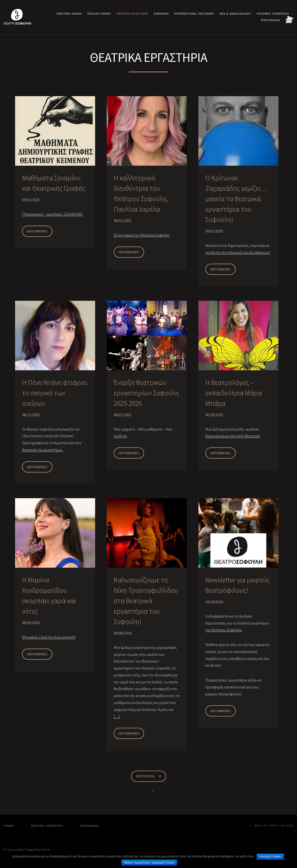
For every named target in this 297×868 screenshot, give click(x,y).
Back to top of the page (272, 825)
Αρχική (9, 826)
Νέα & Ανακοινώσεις (235, 13)
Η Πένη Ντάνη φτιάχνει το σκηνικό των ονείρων (55, 393)
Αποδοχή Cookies (270, 857)
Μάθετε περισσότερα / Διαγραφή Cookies (149, 863)
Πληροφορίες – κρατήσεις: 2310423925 (52, 214)
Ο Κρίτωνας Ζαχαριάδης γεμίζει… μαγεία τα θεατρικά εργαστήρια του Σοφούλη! (236, 199)
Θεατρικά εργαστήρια (132, 13)
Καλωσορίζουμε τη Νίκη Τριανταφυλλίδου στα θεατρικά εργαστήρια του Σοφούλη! (146, 601)
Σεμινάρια (161, 13)
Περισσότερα (148, 776)
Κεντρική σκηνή (69, 13)
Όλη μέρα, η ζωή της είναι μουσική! (49, 637)
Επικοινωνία (271, 20)
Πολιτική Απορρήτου (47, 826)
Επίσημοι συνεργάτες (273, 13)
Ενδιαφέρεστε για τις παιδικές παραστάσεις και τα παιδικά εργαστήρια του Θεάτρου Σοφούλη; (237, 623)
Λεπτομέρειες (37, 231)
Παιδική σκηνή (99, 13)
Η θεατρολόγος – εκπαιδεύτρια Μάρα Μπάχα (234, 393)
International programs (194, 13)
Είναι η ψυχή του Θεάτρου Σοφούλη (142, 235)
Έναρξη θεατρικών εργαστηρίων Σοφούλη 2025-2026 (146, 393)
